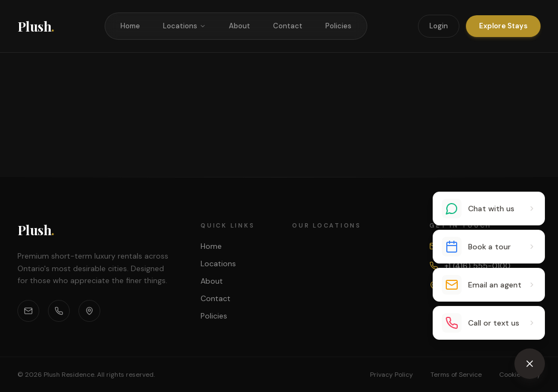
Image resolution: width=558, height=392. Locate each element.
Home (130, 26)
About (239, 26)
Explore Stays (503, 26)
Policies (338, 26)
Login (439, 26)
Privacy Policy (392, 375)
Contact (288, 26)
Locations (184, 26)
